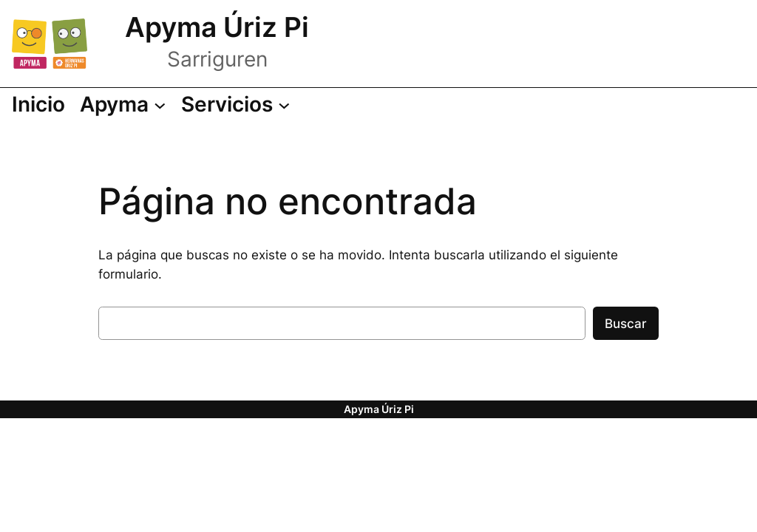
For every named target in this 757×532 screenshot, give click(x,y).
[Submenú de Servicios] (235, 105)
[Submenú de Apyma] (123, 105)
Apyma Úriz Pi (217, 27)
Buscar (626, 324)
